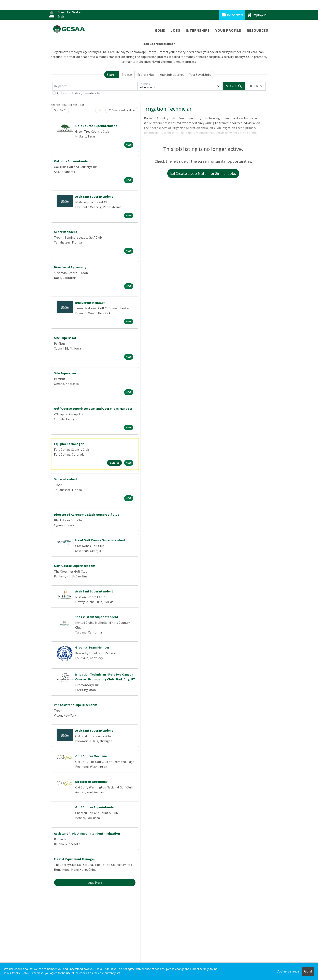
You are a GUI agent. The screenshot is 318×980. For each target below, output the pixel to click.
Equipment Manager (90, 302)
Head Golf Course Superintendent (100, 540)
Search (112, 75)
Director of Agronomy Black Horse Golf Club (87, 514)
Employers (257, 15)
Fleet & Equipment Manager (74, 859)
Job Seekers (232, 15)
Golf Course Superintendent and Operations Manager (93, 408)
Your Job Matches (172, 75)
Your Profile (228, 30)
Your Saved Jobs (200, 75)
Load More (95, 883)
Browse (127, 75)
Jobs (175, 30)
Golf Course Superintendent (96, 126)
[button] (255, 86)
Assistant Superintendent (94, 196)
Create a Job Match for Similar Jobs (203, 173)
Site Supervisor (65, 338)
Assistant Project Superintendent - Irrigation (87, 833)
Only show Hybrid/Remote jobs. (79, 93)
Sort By (59, 110)
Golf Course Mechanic (91, 756)
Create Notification (122, 110)
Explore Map (146, 75)
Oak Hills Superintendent (72, 161)
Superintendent (66, 232)
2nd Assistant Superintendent (76, 705)
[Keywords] (95, 86)
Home (160, 30)
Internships (198, 30)
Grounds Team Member (92, 647)
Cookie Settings (288, 971)
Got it (308, 971)
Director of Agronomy (70, 267)
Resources (257, 30)
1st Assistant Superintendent (97, 617)
